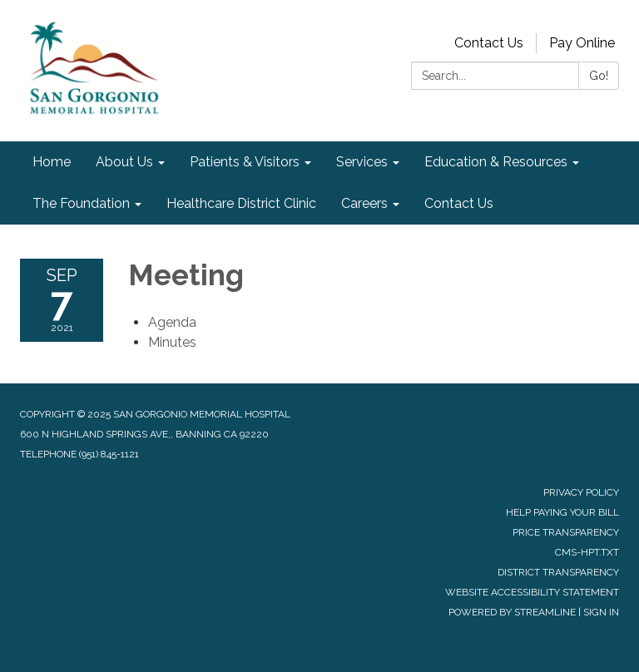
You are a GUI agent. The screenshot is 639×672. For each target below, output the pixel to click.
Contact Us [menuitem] (459, 203)
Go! (599, 76)
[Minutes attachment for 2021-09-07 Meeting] (172, 342)
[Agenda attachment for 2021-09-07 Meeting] (172, 322)
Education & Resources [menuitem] (496, 162)
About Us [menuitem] (124, 162)
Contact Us (489, 43)
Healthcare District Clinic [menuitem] (241, 203)
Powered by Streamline (512, 612)
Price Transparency (566, 532)
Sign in (601, 612)
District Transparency (558, 572)
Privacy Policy (581, 492)
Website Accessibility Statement (532, 592)
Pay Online (582, 43)
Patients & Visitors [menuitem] (245, 162)
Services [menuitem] (362, 162)
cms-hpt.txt (587, 552)
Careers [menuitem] (364, 203)
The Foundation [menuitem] (81, 203)
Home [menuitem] (52, 162)
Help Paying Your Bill (562, 512)
